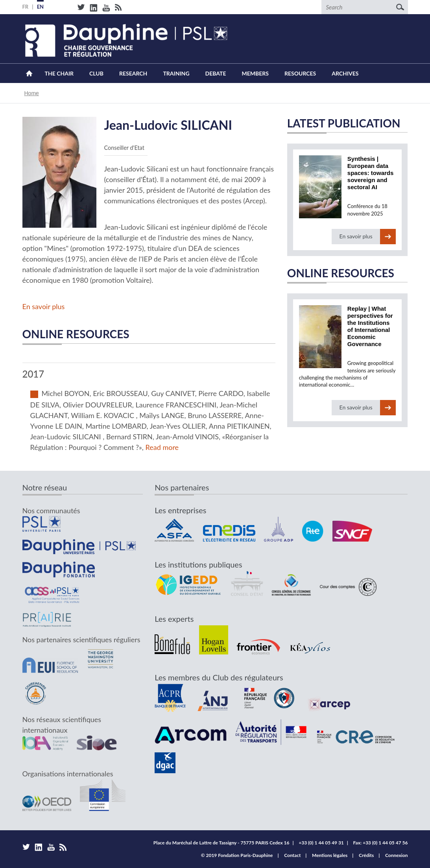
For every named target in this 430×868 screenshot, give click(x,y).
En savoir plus (44, 306)
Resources (300, 73)
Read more (162, 447)
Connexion (397, 855)
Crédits (366, 855)
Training (176, 73)
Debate (216, 73)
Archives (345, 73)
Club (96, 73)
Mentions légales (330, 855)
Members (255, 73)
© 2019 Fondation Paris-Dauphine (237, 855)
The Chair (59, 73)
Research (133, 73)
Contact (292, 855)
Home (29, 73)
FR (26, 7)
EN (41, 7)
